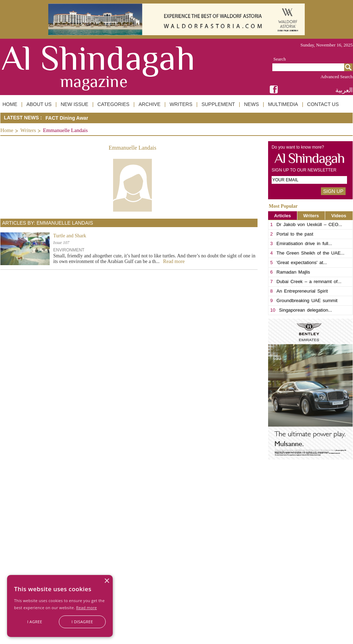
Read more (86, 608)
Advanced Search (337, 77)
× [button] (107, 581)
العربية (344, 90)
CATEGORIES (114, 104)
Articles (283, 216)
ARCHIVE (149, 104)
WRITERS (181, 104)
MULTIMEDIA (283, 104)
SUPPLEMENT (218, 104)
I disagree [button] (82, 622)
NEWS (252, 104)
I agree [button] (35, 622)
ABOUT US (39, 104)
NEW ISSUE (75, 104)
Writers (28, 130)
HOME (10, 104)
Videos (339, 216)
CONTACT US (323, 104)
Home (7, 130)
